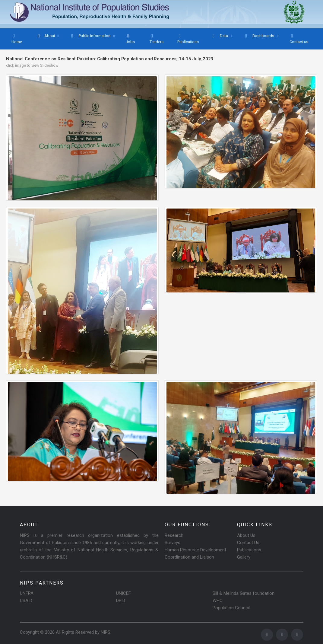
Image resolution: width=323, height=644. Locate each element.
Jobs (130, 39)
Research (174, 535)
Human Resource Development (195, 550)
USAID (26, 601)
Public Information (91, 36)
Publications (188, 39)
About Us (246, 535)
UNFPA (27, 593)
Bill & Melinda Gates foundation (244, 593)
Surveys (173, 543)
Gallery (244, 557)
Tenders (157, 39)
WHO (218, 601)
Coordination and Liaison (189, 557)
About (46, 36)
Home (17, 39)
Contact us (299, 39)
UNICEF (123, 593)
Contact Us (248, 543)
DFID (121, 601)
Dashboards (259, 36)
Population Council (231, 608)
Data (220, 36)
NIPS (106, 632)
